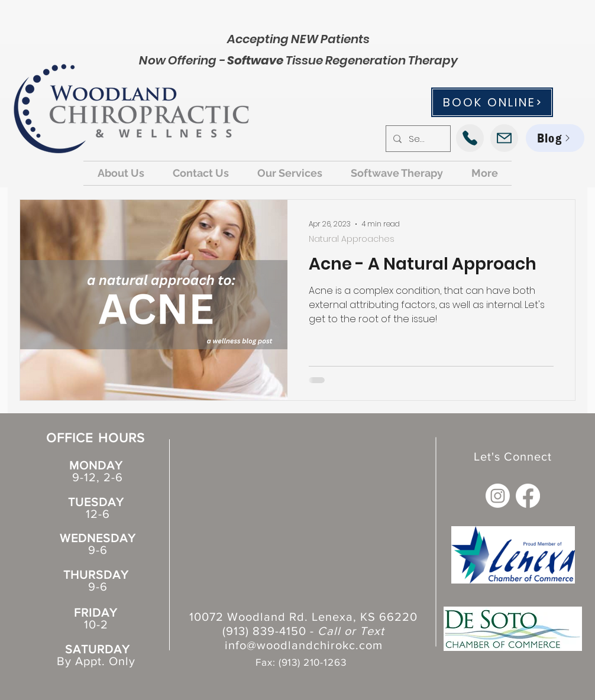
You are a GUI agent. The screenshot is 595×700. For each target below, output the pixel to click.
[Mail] (504, 138)
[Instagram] (498, 496)
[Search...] (417, 139)
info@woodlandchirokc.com (304, 645)
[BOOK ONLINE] (492, 102)
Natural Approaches (352, 239)
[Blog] (555, 138)
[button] (121, 173)
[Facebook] (528, 496)
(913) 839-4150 (264, 631)
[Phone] (470, 138)
